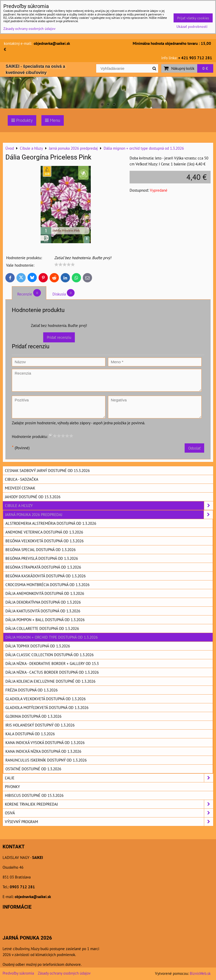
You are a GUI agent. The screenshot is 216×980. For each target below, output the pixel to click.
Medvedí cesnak (20, 488)
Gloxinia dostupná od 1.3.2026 (33, 716)
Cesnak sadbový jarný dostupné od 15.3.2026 (47, 470)
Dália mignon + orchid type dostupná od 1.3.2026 (52, 637)
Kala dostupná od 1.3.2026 (30, 734)
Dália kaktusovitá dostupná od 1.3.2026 (43, 611)
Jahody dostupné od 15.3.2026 (33, 497)
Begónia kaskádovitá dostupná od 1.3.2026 (46, 576)
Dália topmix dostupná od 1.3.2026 (38, 646)
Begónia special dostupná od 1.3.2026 (40, 550)
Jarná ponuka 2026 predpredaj (109, 515)
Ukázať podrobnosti (192, 27)
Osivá (109, 813)
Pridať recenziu (59, 337)
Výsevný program (109, 822)
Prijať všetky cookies (193, 18)
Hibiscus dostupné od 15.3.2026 (34, 795)
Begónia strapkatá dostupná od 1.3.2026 (43, 567)
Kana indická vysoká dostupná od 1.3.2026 (45, 742)
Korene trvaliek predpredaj (109, 804)
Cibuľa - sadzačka (22, 479)
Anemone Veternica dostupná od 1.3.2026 (44, 532)
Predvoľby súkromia (18, 973)
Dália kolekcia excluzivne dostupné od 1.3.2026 (50, 681)
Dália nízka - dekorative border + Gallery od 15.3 (52, 663)
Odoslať (194, 448)
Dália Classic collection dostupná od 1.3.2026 (49, 655)
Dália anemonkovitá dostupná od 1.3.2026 (45, 593)
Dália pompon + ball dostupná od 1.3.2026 (45, 620)
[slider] (65, 265)
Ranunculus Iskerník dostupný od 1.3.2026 (46, 760)
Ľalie (109, 778)
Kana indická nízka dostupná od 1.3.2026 (43, 751)
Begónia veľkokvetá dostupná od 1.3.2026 (44, 541)
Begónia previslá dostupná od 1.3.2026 (42, 558)
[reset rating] (51, 436)
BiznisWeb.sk (200, 973)
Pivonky (12, 787)
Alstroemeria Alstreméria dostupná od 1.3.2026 (51, 523)
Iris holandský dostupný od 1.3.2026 (40, 725)
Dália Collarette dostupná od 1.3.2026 (42, 628)
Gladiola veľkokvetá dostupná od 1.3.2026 (46, 699)
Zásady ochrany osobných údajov (64, 973)
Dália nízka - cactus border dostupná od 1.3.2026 (52, 672)
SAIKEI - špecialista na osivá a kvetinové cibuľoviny (35, 69)
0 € (205, 68)
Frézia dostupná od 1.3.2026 (31, 690)
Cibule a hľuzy (109, 506)
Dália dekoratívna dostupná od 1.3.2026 (43, 602)
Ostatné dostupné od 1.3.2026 (33, 769)
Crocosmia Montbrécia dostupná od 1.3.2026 (47, 585)
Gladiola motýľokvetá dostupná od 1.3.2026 (47, 707)
